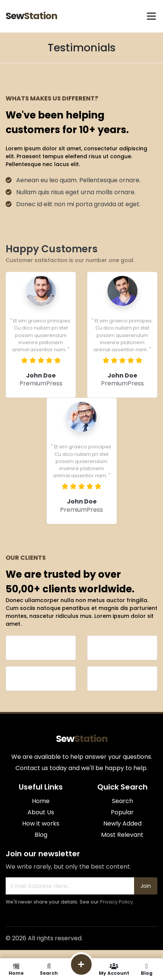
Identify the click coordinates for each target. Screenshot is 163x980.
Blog (41, 835)
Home (41, 801)
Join (146, 886)
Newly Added (122, 823)
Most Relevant (122, 835)
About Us (41, 812)
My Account (114, 969)
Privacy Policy (116, 902)
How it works (41, 823)
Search (122, 801)
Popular (122, 812)
